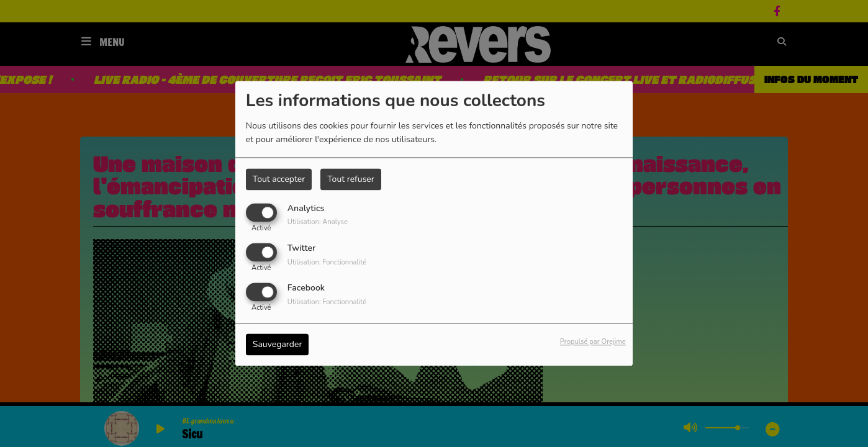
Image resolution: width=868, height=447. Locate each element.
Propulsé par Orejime (593, 342)
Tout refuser (351, 179)
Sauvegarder (278, 345)
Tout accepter (279, 179)
